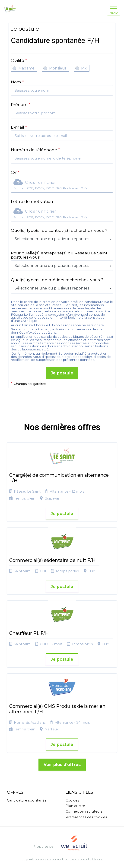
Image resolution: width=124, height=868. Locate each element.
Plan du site (75, 806)
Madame (26, 68)
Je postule (62, 373)
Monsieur (58, 68)
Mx (84, 68)
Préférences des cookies (86, 817)
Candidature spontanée (27, 800)
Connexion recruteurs (84, 811)
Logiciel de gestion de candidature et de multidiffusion (62, 860)
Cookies (72, 800)
